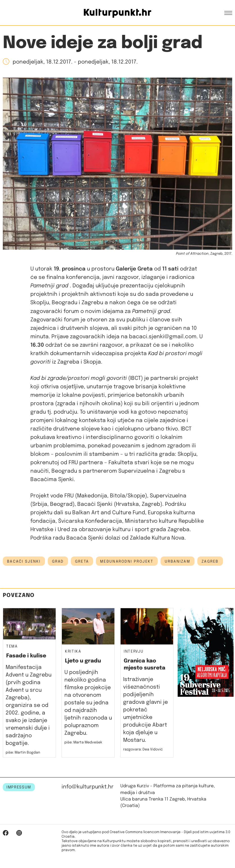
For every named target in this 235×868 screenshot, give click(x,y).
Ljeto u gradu (83, 661)
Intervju (134, 652)
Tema (12, 647)
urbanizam (178, 562)
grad (58, 562)
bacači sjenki (24, 562)
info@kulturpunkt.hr (88, 787)
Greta (82, 562)
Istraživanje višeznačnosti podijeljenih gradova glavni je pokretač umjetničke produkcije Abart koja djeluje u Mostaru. (145, 710)
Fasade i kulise (26, 656)
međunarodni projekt (127, 562)
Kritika (73, 652)
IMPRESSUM (19, 787)
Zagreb (210, 562)
